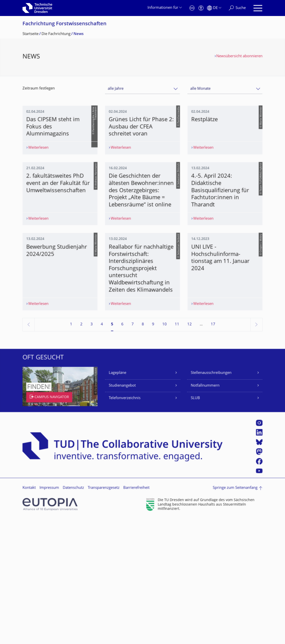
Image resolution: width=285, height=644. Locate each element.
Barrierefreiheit (136, 613)
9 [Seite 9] (153, 450)
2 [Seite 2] (81, 450)
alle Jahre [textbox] (116, 89)
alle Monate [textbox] (200, 89)
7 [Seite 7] (133, 450)
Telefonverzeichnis (125, 523)
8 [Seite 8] (143, 450)
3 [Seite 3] (92, 450)
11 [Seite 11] (177, 450)
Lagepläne (117, 498)
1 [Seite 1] (71, 450)
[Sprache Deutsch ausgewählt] (214, 8)
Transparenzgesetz (104, 613)
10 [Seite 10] (164, 450)
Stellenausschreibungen (211, 498)
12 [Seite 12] (189, 450)
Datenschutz (73, 613)
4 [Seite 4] (102, 450)
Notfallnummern (205, 511)
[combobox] (142, 89)
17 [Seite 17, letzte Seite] (213, 450)
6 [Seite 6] (122, 450)
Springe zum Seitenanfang (235, 613)
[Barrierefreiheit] (201, 8)
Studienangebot (122, 511)
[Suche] (237, 8)
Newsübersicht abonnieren (239, 56)
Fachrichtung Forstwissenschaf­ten (64, 24)
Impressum (49, 613)
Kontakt (29, 613)
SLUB (195, 523)
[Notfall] (192, 8)
